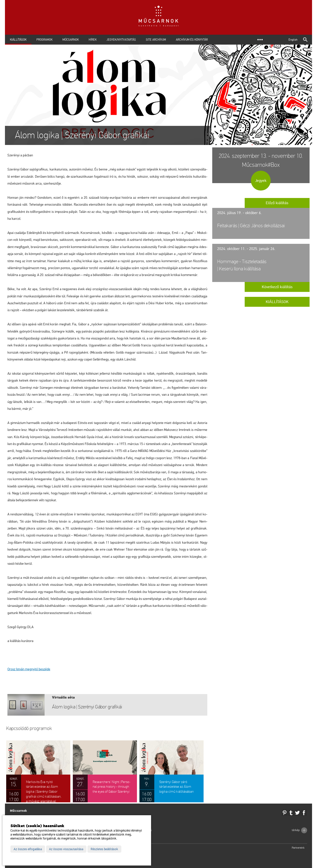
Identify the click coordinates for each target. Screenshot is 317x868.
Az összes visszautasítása (66, 849)
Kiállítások (18, 40)
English (293, 40)
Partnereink (298, 848)
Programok (44, 40)
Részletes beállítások (104, 849)
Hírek (93, 40)
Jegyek (261, 181)
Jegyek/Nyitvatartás (121, 40)
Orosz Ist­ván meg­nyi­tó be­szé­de (29, 669)
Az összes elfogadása (28, 849)
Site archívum (156, 40)
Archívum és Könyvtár (192, 40)
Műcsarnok (71, 40)
